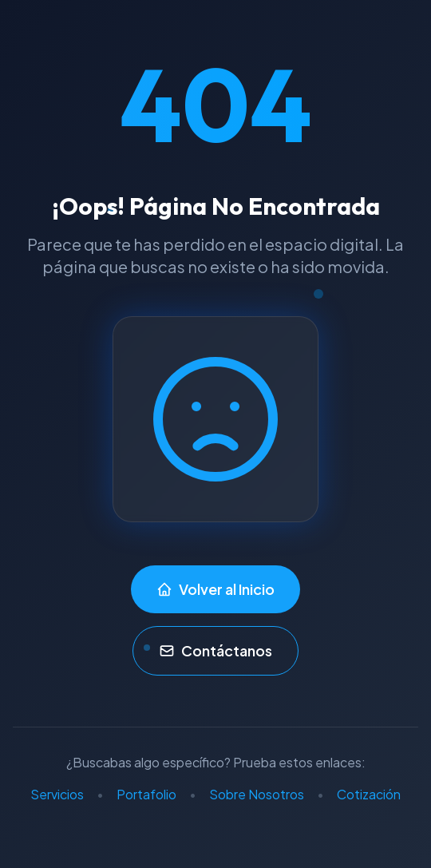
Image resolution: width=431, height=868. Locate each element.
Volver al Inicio (215, 589)
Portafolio (146, 794)
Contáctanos (215, 650)
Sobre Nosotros (257, 794)
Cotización (369, 794)
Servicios (57, 794)
